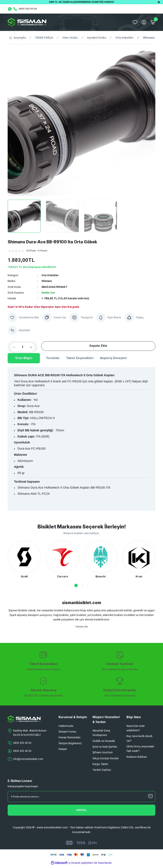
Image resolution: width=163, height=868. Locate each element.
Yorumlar (53, 358)
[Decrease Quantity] (12, 347)
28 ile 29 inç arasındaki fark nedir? (140, 751)
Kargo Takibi (100, 766)
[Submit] (81, 812)
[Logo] (27, 22)
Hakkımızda (66, 728)
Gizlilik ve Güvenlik (104, 743)
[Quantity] (22, 347)
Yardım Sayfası (102, 772)
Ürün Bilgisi (24, 358)
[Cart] (153, 22)
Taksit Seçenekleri (80, 358)
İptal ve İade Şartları (105, 749)
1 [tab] (76, 586)
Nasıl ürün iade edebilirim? (136, 730)
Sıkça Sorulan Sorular (106, 760)
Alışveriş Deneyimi (113, 358)
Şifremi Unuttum (103, 754)
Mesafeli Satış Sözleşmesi (101, 735)
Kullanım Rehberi (137, 759)
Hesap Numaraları (70, 739)
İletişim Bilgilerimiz (70, 745)
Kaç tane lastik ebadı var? (139, 740)
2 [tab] (82, 586)
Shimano (47, 281)
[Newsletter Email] (81, 799)
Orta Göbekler (51, 275)
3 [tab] (88, 586)
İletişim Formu (67, 734)
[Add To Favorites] (24, 318)
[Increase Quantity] (33, 347)
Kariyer (63, 751)
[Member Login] (144, 22)
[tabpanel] (24, 560)
